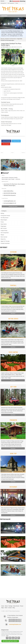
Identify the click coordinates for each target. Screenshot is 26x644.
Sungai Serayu (4, 230)
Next (2, 153)
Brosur (17, 3)
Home (12, 153)
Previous (23, 153)
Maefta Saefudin (5, 47)
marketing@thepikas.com (15, 624)
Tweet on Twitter (17, 141)
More (7, 636)
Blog (14, 608)
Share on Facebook (7, 141)
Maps (3, 608)
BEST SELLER (4, 228)
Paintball (7, 39)
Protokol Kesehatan (5, 243)
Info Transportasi (11, 3)
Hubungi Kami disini (10, 641)
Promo (2, 222)
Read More (13, 280)
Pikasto (2, 235)
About (6, 606)
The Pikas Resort (13, 39)
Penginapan (3, 226)
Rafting (2, 213)
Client (6, 608)
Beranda (2, 1)
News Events (4, 224)
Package (11, 606)
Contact (10, 608)
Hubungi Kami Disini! (13, 206)
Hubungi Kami (3, 3)
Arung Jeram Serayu (5, 216)
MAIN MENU (4, 16)
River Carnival (4, 237)
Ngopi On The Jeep (5, 241)
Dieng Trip (3, 239)
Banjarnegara (4, 220)
